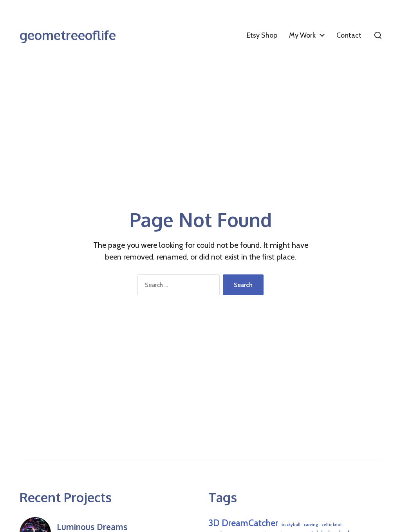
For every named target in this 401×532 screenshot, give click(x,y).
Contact (349, 35)
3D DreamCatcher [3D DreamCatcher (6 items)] (243, 523)
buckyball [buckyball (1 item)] (291, 525)
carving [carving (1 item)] (311, 525)
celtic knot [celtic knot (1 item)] (332, 525)
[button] (378, 35)
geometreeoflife (68, 35)
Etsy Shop (262, 35)
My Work (302, 35)
